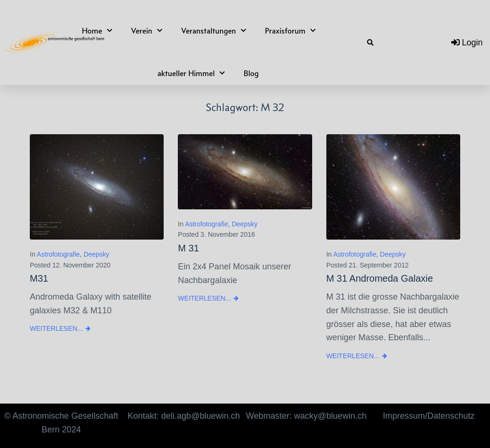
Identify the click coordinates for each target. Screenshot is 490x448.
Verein (147, 31)
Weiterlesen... (56, 328)
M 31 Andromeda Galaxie (380, 278)
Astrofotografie (58, 254)
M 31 (188, 248)
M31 (39, 278)
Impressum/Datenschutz (429, 416)
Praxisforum (290, 31)
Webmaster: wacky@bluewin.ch (306, 416)
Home (97, 31)
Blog (251, 73)
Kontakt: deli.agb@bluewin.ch (184, 416)
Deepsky (96, 254)
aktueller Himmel (191, 73)
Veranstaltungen (214, 31)
